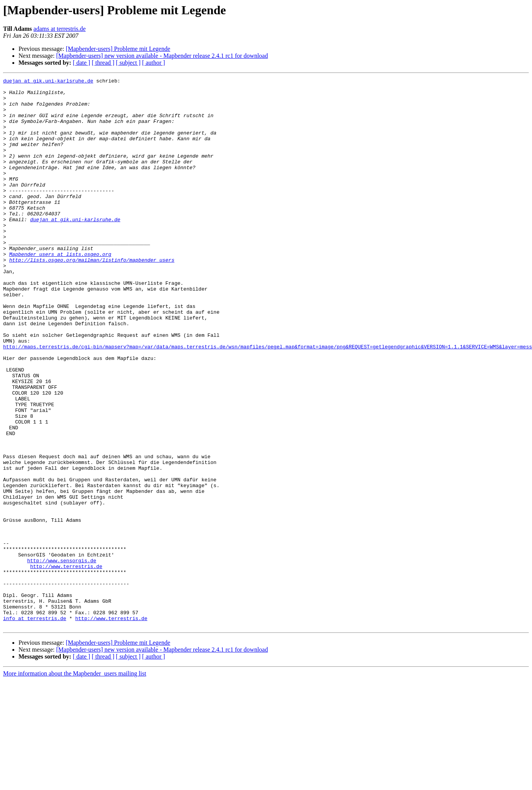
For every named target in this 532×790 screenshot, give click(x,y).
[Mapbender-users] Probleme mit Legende (118, 49)
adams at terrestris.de (60, 29)
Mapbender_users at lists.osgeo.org (60, 290)
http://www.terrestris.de (66, 664)
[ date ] (81, 63)
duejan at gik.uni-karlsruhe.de (48, 82)
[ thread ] (103, 63)
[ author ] (154, 63)
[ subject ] (128, 63)
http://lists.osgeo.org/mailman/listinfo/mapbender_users (92, 297)
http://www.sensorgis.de (61, 657)
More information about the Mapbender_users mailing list (75, 783)
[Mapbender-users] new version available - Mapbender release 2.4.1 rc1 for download (162, 56)
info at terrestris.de (35, 727)
